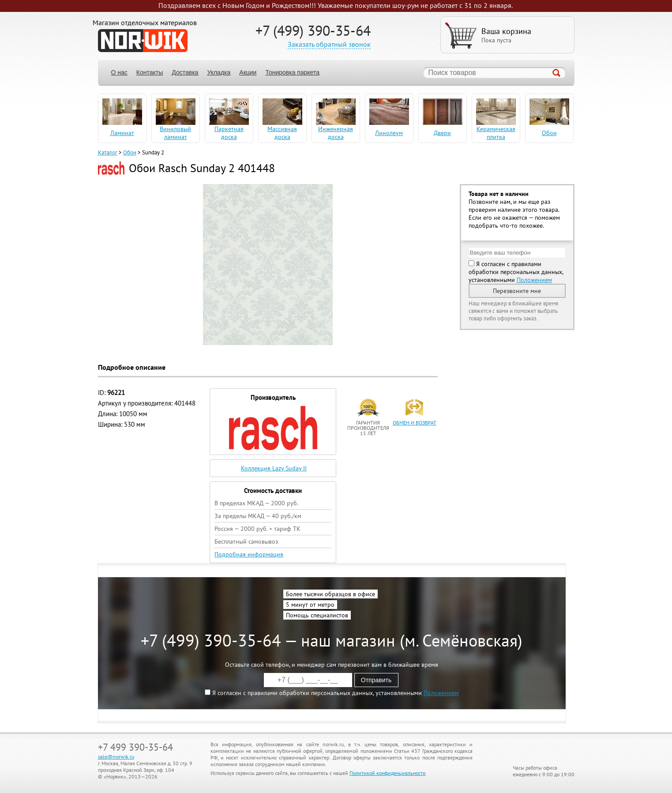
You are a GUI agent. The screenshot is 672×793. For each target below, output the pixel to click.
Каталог (108, 152)
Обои (130, 152)
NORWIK (143, 41)
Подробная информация (249, 554)
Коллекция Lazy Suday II (274, 468)
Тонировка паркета (292, 72)
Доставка (185, 72)
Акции (248, 72)
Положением (534, 280)
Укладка (219, 72)
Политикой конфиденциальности (388, 773)
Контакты (150, 72)
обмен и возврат (415, 423)
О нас (119, 72)
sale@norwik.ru (116, 757)
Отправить (376, 680)
